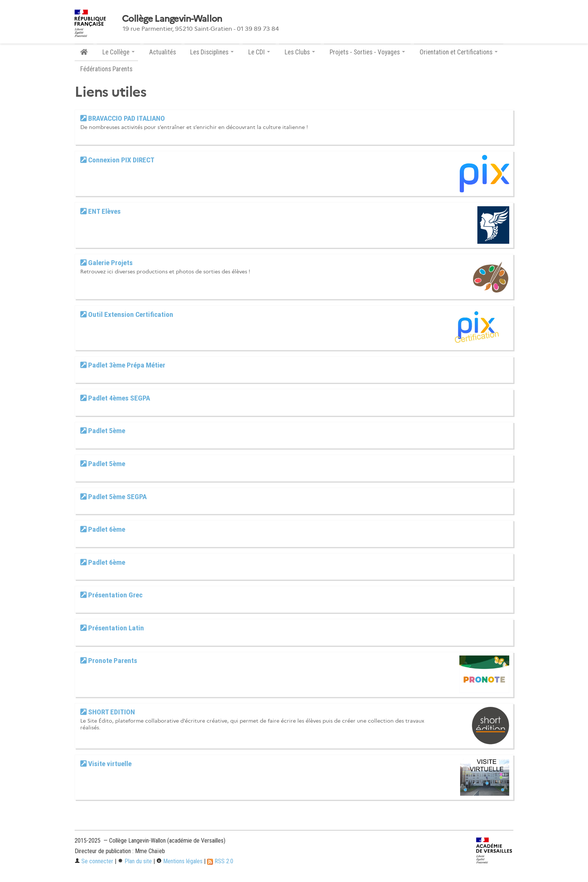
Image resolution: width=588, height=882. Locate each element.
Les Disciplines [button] (212, 52)
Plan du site (135, 861)
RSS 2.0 (220, 861)
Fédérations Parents (106, 69)
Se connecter (94, 861)
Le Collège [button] (118, 52)
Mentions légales (179, 861)
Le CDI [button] (259, 52)
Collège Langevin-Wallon (172, 19)
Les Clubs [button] (300, 52)
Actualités (163, 52)
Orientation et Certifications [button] (459, 52)
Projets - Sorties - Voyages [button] (367, 52)
